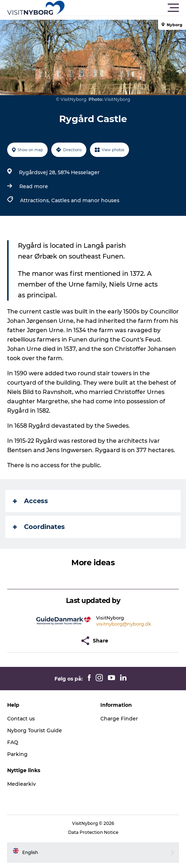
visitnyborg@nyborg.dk (124, 624)
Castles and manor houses (85, 200)
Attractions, (36, 200)
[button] (125, 8)
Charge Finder (119, 719)
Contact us (21, 719)
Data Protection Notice (93, 832)
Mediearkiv (22, 784)
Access (30, 501)
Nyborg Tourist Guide (35, 730)
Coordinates (39, 527)
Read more (34, 186)
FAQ (13, 742)
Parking (17, 754)
